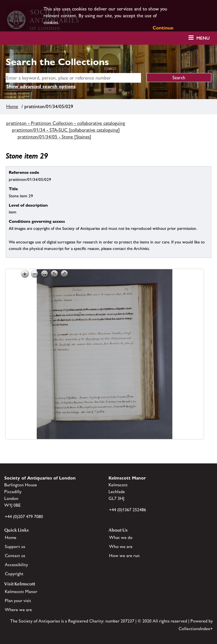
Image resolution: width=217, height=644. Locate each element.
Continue (163, 28)
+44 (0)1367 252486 (128, 510)
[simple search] (73, 78)
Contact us (15, 556)
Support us (15, 546)
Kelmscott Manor (21, 591)
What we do (121, 537)
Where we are (18, 610)
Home (12, 106)
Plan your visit (18, 601)
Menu (203, 38)
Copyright (14, 574)
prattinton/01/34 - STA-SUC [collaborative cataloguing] (66, 130)
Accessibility (16, 565)
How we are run (124, 556)
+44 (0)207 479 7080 (24, 516)
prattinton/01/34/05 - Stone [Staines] (54, 137)
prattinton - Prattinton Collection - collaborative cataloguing (66, 123)
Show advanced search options (41, 86)
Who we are (121, 546)
